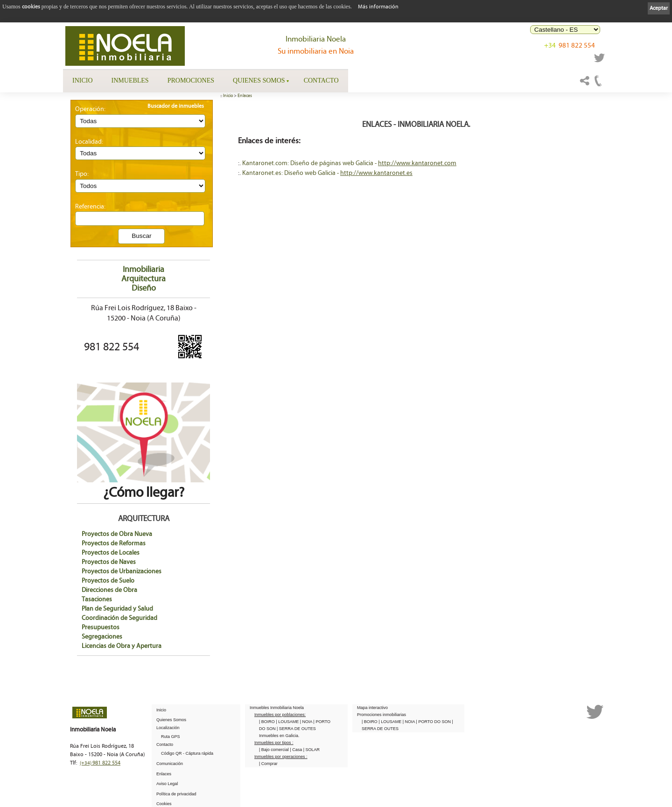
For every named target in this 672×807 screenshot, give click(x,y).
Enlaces (245, 96)
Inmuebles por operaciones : (281, 757)
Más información (378, 7)
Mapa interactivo (372, 708)
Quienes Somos (259, 80)
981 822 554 (570, 48)
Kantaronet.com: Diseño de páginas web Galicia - (310, 163)
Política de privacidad (176, 794)
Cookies (164, 804)
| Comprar (268, 764)
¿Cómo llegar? (143, 485)
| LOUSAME (288, 722)
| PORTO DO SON (434, 722)
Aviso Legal (167, 784)
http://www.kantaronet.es (376, 173)
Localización (168, 728)
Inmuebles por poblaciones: (280, 715)
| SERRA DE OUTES (296, 729)
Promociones (191, 80)
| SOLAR (311, 750)
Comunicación (170, 764)
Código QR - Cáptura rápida (187, 753)
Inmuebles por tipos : (274, 743)
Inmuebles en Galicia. (279, 736)
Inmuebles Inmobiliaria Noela (277, 708)
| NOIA (307, 722)
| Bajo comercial (274, 750)
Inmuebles (130, 80)
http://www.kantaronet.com (417, 163)
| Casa (296, 750)
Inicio (83, 80)
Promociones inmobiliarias (381, 715)
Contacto (321, 80)
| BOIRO (267, 722)
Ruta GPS (171, 737)
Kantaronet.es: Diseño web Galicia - (291, 173)
